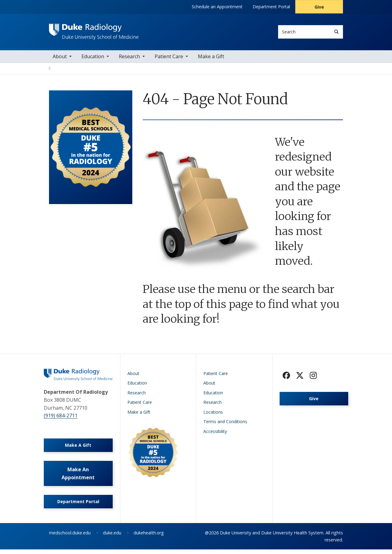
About (60, 58)
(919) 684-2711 (61, 418)
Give (319, 7)
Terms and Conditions (225, 424)
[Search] (336, 32)
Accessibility (215, 433)
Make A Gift (78, 448)
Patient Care (169, 58)
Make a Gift (211, 58)
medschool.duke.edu (70, 537)
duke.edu (112, 537)
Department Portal (271, 7)
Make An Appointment (78, 477)
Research (129, 58)
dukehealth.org (149, 537)
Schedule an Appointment (217, 7)
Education (93, 58)
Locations (213, 414)
